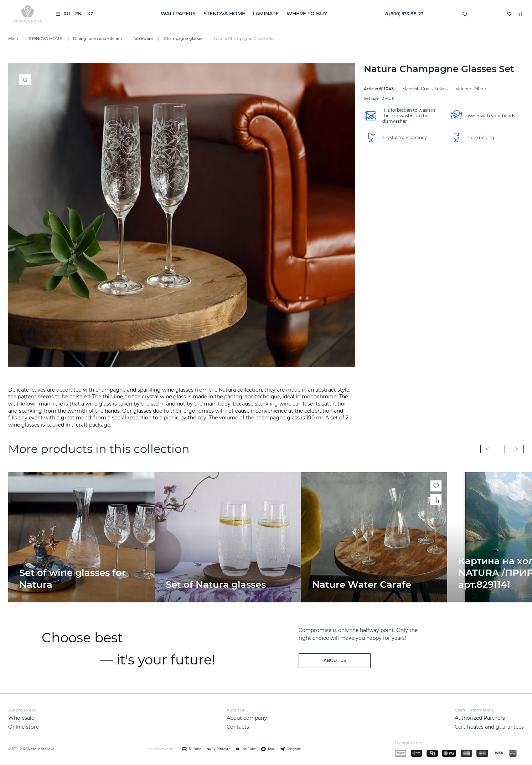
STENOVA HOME (224, 14)
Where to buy (307, 14)
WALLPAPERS (178, 14)
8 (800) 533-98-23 (404, 14)
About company (247, 718)
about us (335, 660)
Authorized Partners (480, 718)
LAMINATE (266, 14)
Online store (24, 727)
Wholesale (21, 718)
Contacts (238, 727)
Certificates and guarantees (489, 727)
